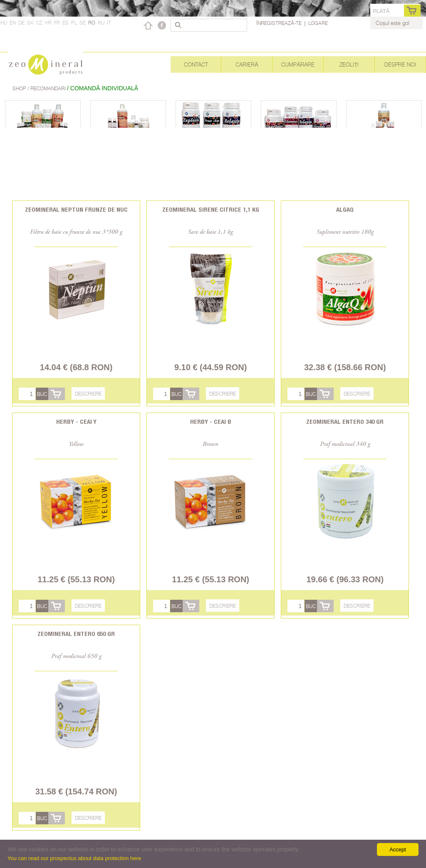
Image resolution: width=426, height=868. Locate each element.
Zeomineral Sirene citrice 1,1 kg (211, 209)
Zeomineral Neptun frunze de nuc (76, 209)
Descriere (88, 394)
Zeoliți (349, 64)
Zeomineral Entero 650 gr (76, 634)
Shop (20, 88)
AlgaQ (345, 209)
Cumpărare (298, 64)
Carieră (247, 64)
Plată (381, 11)
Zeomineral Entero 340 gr (345, 422)
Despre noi (400, 64)
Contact (196, 64)
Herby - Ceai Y (76, 422)
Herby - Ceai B (211, 422)
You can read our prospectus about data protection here (74, 858)
